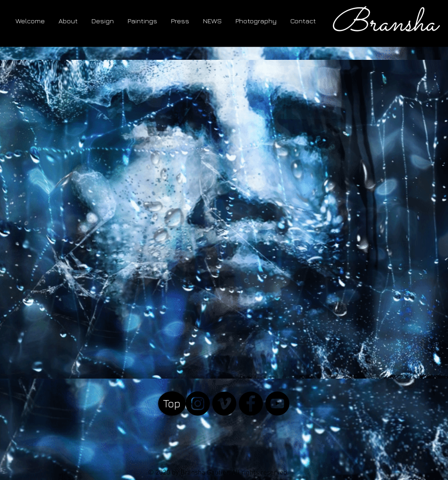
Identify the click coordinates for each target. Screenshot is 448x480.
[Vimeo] (224, 404)
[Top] (172, 404)
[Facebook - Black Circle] (251, 404)
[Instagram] (198, 404)
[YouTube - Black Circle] (277, 404)
